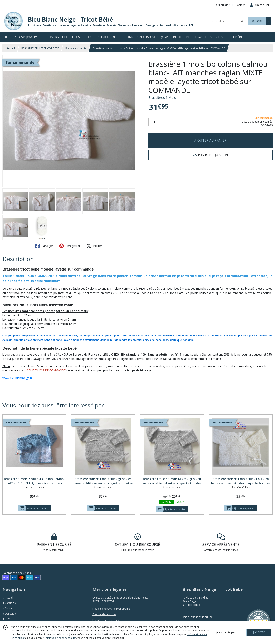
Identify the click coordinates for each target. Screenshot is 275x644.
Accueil (11, 48)
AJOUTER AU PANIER (210, 140)
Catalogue (10, 603)
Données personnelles (106, 620)
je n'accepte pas (226, 632)
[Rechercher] (242, 21)
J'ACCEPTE (259, 632)
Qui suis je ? (10, 614)
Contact (240, 5)
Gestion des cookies (104, 614)
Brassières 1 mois (76, 48)
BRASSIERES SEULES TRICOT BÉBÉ (40, 48)
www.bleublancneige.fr (17, 378)
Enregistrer (70, 246)
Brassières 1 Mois (162, 98)
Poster (94, 246)
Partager (44, 246)
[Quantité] (156, 122)
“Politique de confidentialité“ (60, 638)
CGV (6, 619)
